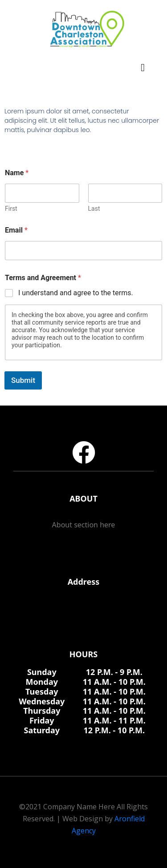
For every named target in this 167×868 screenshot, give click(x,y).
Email (16, 230)
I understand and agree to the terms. (76, 293)
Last (94, 209)
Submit (23, 380)
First (11, 209)
